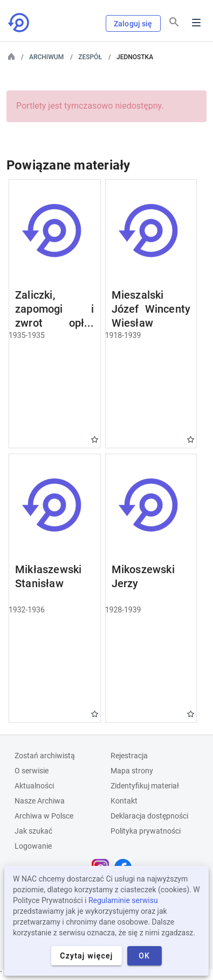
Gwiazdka (95, 439)
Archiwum (46, 57)
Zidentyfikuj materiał (145, 786)
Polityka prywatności (146, 831)
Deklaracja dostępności (149, 816)
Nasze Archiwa (40, 801)
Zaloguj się (133, 24)
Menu (196, 23)
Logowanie (33, 846)
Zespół (90, 57)
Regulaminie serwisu (123, 900)
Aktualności (34, 786)
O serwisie (32, 771)
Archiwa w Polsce (44, 816)
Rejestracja (129, 756)
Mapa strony (132, 771)
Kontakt (124, 801)
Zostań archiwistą (45, 756)
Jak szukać (33, 831)
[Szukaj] (174, 22)
